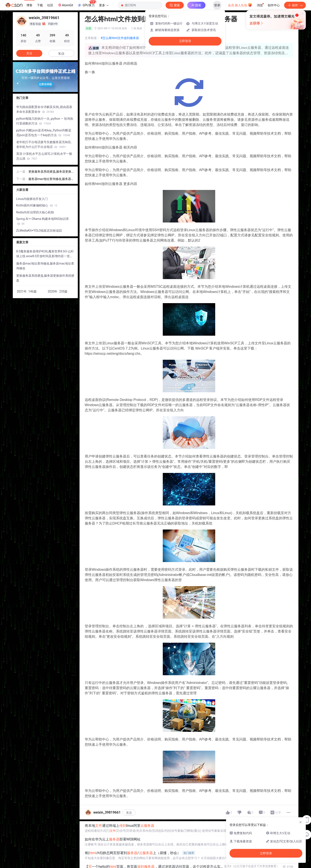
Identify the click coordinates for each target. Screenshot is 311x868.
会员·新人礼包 (240, 5)
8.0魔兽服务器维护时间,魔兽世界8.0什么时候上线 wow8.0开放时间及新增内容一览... (45, 254)
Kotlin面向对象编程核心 (37, 205)
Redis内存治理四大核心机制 (35, 212)
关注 (129, 813)
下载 (40, 5)
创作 (295, 5)
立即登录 (185, 41)
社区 (50, 5)
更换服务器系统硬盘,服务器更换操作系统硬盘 (50, 172)
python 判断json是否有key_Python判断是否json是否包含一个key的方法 (44, 133)
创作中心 (274, 5)
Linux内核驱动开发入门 (32, 199)
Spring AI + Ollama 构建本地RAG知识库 (43, 221)
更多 (104, 5)
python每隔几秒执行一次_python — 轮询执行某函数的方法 (45, 121)
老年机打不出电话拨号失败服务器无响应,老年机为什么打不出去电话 (44, 144)
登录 (217, 5)
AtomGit (65, 5)
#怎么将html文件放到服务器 (120, 38)
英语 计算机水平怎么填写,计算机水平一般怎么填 (44, 156)
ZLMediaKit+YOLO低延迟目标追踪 (39, 230)
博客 (29, 5)
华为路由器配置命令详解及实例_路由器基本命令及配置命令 (44, 109)
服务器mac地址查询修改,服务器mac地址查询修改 (51, 179)
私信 (61, 54)
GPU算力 (87, 4)
